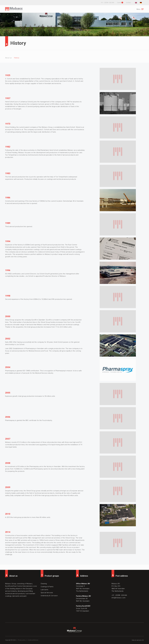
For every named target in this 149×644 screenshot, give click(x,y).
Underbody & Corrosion (49, 596)
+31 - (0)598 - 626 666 (108, 3)
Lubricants (44, 590)
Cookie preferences (33, 640)
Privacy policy (22, 640)
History (17, 58)
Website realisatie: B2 (138, 640)
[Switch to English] (136, 3)
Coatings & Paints (47, 587)
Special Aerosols (47, 593)
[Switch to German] (141, 3)
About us (8, 58)
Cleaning (44, 584)
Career (119, 3)
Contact (128, 3)
